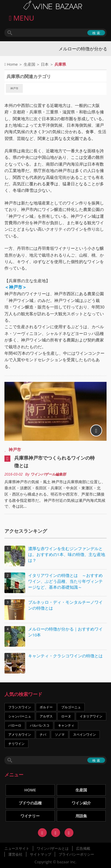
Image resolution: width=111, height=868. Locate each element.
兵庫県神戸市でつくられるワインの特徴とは (54, 462)
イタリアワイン (91, 716)
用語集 (81, 816)
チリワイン (16, 744)
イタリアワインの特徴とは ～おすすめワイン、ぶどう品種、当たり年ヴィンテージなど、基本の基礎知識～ (65, 581)
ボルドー (46, 707)
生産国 (29, 64)
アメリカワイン (20, 734)
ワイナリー (30, 816)
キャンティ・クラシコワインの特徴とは (65, 656)
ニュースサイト (17, 848)
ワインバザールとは (53, 848)
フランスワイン (20, 707)
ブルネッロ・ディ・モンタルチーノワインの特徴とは (65, 605)
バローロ (15, 725)
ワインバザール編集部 (48, 474)
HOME (30, 790)
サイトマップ (41, 854)
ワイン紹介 (81, 803)
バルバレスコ (40, 725)
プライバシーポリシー (76, 854)
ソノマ (60, 734)
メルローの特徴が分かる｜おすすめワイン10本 (65, 632)
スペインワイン (85, 734)
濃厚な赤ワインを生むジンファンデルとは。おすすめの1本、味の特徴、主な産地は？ (67, 555)
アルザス (46, 716)
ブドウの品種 (30, 803)
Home (12, 64)
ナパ (43, 734)
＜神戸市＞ (16, 287)
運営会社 (15, 854)
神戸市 (14, 88)
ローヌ (66, 716)
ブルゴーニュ (71, 707)
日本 (45, 64)
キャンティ (66, 725)
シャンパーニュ (20, 716)
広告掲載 (83, 848)
